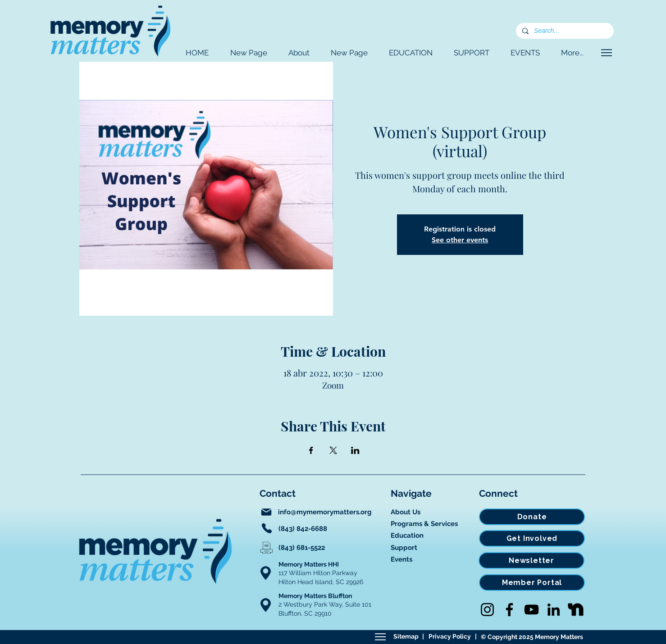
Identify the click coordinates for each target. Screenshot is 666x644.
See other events (460, 240)
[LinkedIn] (554, 610)
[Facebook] (509, 610)
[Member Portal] (532, 583)
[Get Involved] (532, 538)
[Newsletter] (531, 560)
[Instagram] (487, 610)
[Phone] (267, 528)
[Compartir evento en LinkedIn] (355, 450)
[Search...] (564, 31)
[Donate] (532, 517)
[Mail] (266, 512)
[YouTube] (531, 610)
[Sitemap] (380, 637)
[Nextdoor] (576, 610)
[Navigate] (606, 53)
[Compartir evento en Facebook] (311, 450)
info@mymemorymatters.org (325, 512)
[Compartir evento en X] (333, 450)
